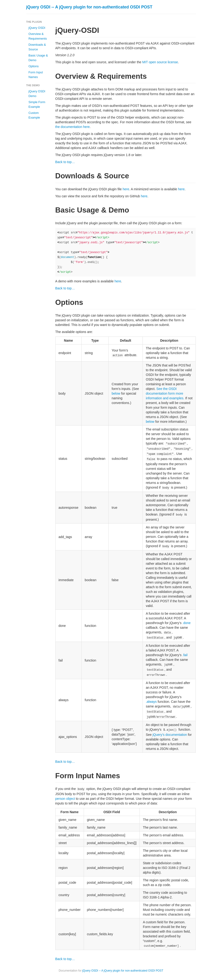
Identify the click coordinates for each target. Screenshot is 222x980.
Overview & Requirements (38, 36)
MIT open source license (160, 62)
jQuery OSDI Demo (37, 94)
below (116, 393)
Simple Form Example (37, 105)
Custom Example (34, 115)
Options (34, 66)
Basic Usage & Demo (38, 58)
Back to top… (65, 162)
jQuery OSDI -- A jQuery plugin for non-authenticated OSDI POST (89, 7)
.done (186, 623)
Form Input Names (36, 75)
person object (65, 799)
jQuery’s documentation (170, 735)
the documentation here (73, 127)
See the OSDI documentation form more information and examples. (165, 393)
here (126, 189)
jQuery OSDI (37, 28)
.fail (185, 655)
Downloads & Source (37, 47)
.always (151, 702)
